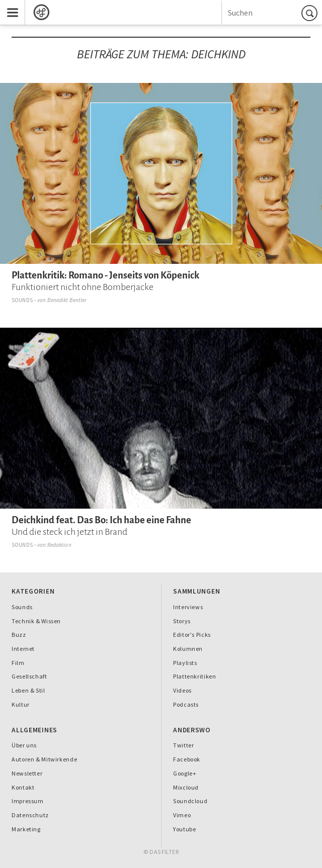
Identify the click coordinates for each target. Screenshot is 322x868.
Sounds (22, 300)
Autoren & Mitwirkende (44, 759)
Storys (182, 621)
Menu (9, 6)
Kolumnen (188, 649)
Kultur (21, 704)
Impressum (28, 801)
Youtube (184, 829)
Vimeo (182, 815)
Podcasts (186, 704)
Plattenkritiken (194, 676)
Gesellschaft (29, 676)
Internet (23, 649)
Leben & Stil (28, 690)
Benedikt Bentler (67, 300)
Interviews (188, 607)
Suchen (311, 13)
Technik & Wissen (36, 621)
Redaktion (59, 545)
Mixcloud (186, 787)
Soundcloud (190, 801)
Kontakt (23, 787)
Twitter (183, 745)
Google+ (185, 773)
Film (18, 663)
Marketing (26, 829)
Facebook (187, 759)
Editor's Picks (192, 635)
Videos (182, 690)
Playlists (185, 663)
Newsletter (27, 773)
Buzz (19, 635)
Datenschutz (30, 815)
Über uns (24, 745)
